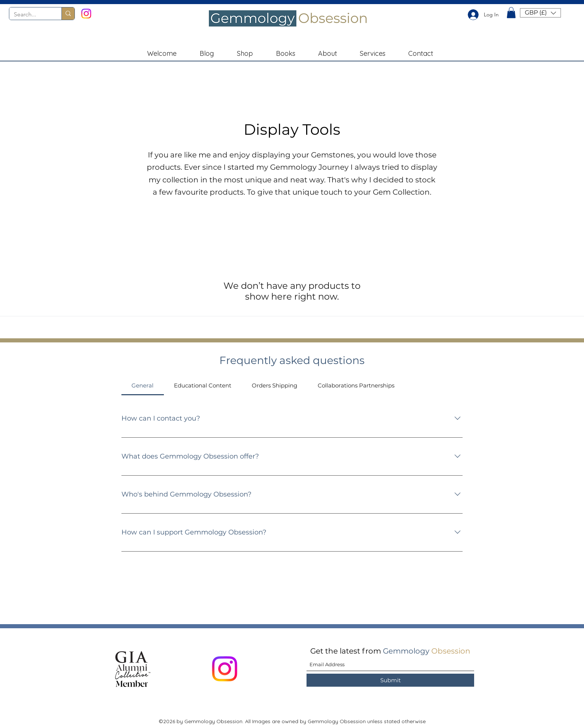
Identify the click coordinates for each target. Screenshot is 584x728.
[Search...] (30, 15)
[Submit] (390, 680)
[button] (511, 13)
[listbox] (540, 13)
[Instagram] (86, 14)
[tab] (143, 386)
